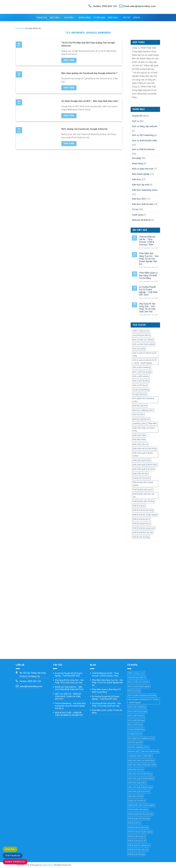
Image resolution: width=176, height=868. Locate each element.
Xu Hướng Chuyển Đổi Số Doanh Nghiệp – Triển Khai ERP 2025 (148, 291)
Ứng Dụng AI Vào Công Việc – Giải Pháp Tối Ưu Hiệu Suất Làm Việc (147, 308)
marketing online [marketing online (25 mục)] (139, 424)
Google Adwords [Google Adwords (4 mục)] (140, 394)
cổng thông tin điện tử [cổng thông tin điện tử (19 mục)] (141, 335)
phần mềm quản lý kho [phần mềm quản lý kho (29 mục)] (142, 460)
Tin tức (127, 18)
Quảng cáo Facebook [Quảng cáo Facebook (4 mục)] (141, 478)
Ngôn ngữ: (88, 25)
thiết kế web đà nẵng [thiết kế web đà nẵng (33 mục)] (141, 537)
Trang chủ (42, 18)
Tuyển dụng (99, 18)
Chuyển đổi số (139, 116)
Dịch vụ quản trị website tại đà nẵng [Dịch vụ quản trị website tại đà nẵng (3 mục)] (145, 354)
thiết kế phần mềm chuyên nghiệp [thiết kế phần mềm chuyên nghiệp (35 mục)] (143, 484)
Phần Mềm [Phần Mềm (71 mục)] (153, 424)
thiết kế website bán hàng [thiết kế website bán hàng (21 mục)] (143, 510)
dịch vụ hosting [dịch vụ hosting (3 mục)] (139, 349)
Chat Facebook (13, 855)
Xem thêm (69, 60)
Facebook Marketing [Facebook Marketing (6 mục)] (141, 390)
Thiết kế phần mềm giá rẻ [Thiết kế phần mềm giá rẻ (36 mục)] (143, 490)
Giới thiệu (55, 18)
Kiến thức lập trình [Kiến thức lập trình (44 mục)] (140, 406)
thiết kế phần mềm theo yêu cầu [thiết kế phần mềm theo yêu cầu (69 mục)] (144, 495)
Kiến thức (114, 18)
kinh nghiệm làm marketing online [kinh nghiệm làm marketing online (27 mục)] (143, 400)
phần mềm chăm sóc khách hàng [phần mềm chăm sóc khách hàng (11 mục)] (144, 429)
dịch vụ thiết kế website (143, 149)
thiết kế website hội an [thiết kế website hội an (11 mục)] (142, 524)
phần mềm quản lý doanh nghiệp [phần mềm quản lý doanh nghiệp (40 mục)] (143, 454)
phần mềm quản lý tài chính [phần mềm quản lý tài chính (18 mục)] (144, 469)
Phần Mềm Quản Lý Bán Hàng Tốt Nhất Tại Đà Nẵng (148, 275)
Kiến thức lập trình (141, 185)
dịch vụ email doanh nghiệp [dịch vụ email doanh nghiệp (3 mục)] (144, 344)
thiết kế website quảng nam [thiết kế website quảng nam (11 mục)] (144, 528)
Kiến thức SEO (139, 199)
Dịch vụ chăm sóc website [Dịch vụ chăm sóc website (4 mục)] (143, 340)
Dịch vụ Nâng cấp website (145, 126)
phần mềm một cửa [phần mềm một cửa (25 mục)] (140, 444)
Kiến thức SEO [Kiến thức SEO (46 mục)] (138, 415)
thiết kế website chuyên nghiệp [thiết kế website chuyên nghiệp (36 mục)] (145, 515)
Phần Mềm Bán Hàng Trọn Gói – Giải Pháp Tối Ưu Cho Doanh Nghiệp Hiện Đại (149, 259)
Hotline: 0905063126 (15, 862)
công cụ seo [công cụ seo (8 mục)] (144, 331)
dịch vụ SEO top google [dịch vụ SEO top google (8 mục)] (142, 372)
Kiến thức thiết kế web (143, 204)
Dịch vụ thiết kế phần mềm (145, 141)
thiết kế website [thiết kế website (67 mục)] (139, 506)
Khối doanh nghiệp (141, 174)
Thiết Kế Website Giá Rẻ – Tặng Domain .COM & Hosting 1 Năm (147, 241)
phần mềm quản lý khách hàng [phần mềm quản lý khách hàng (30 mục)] (145, 465)
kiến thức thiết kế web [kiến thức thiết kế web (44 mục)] (141, 419)
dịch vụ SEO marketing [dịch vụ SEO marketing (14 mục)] (142, 367)
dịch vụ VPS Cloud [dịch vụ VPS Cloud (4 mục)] (140, 385)
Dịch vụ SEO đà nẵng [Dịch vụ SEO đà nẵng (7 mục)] (141, 381)
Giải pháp (70, 18)
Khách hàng (85, 18)
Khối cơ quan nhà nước (143, 169)
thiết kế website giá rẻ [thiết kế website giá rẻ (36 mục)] (141, 519)
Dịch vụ (136, 121)
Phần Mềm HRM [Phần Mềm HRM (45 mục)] (139, 440)
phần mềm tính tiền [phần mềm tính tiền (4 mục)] (140, 474)
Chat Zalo (10, 849)
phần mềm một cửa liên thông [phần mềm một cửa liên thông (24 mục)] (145, 449)
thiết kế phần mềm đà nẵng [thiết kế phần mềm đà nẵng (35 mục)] (143, 501)
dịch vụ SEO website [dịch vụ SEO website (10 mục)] (141, 376)
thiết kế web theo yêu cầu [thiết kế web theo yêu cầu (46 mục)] (143, 532)
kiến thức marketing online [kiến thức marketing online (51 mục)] (143, 410)
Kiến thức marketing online (145, 190)
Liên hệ (136, 18)
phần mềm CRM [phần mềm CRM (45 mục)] (139, 435)
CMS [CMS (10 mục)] (135, 331)
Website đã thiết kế (141, 220)
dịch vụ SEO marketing (143, 135)
